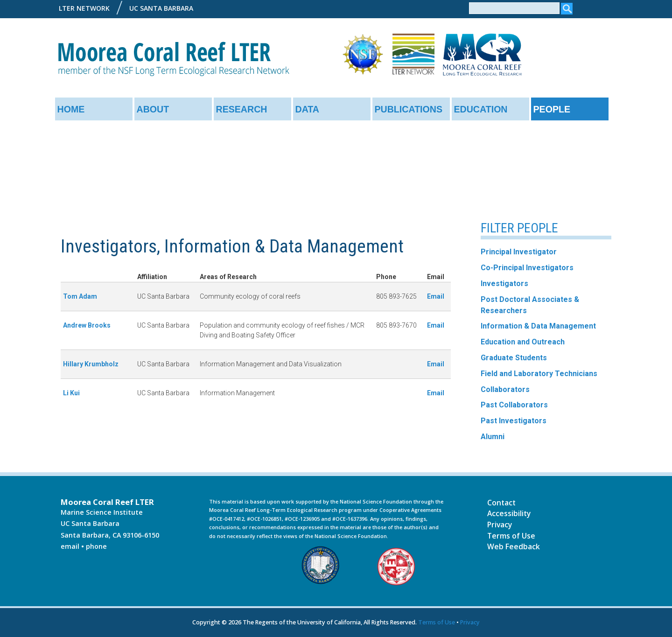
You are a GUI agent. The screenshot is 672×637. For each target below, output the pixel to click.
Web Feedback (514, 546)
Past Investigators (514, 421)
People (552, 109)
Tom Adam (80, 296)
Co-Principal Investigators (527, 268)
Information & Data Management (538, 326)
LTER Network (84, 8)
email (70, 546)
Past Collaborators (514, 405)
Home (71, 109)
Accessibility (509, 513)
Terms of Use (511, 536)
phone (96, 546)
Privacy (500, 525)
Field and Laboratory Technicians (539, 374)
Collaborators (505, 389)
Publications (409, 109)
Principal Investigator (519, 252)
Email (436, 296)
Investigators (504, 283)
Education (481, 109)
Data (308, 109)
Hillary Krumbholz (91, 364)
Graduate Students (514, 358)
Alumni (493, 437)
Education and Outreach (523, 342)
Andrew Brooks (87, 325)
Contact (501, 503)
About (153, 109)
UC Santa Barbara (161, 8)
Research (242, 109)
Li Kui (71, 393)
